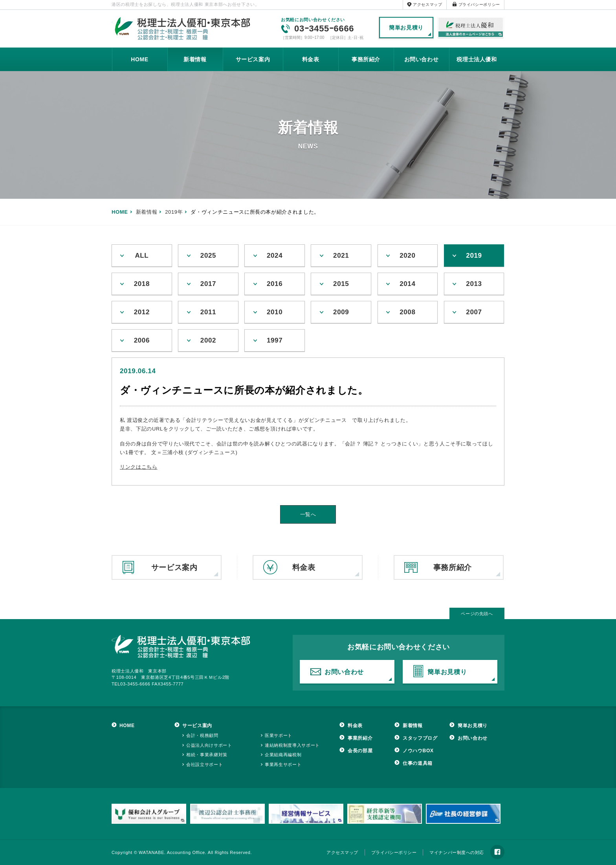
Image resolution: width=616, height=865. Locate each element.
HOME (140, 59)
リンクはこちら (139, 467)
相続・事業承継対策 (207, 755)
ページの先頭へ (477, 614)
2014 (407, 284)
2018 (142, 284)
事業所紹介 (360, 738)
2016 (275, 284)
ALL (142, 256)
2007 (474, 312)
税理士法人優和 (471, 28)
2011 (208, 312)
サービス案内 (253, 59)
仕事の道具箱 (418, 763)
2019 (474, 256)
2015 (341, 284)
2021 (341, 256)
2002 (208, 340)
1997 (275, 340)
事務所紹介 (366, 59)
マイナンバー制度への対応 (457, 852)
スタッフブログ (420, 738)
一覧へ (308, 514)
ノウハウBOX (418, 751)
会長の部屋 (360, 751)
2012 (142, 312)
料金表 (311, 59)
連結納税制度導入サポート (292, 745)
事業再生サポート (283, 764)
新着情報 (195, 59)
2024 (275, 256)
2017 (208, 284)
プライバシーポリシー (479, 5)
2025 (208, 256)
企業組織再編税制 (283, 755)
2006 (142, 340)
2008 (407, 312)
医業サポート (279, 735)
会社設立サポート (204, 764)
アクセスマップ (428, 5)
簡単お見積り (406, 27)
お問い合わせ (422, 59)
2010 (275, 312)
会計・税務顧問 (202, 735)
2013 (474, 284)
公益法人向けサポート (209, 745)
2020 (407, 256)
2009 (341, 312)
